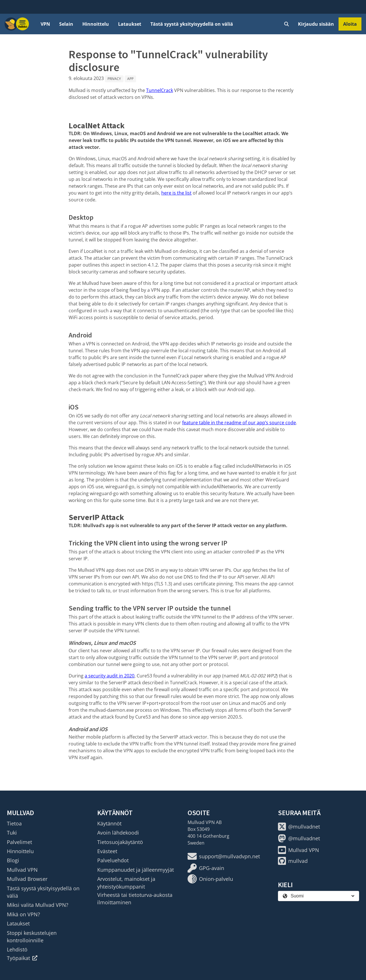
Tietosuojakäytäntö (120, 842)
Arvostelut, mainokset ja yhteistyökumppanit (126, 883)
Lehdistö (17, 949)
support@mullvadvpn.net (224, 856)
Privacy (114, 79)
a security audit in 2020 (110, 676)
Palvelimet (19, 842)
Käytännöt (109, 823)
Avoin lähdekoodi (118, 833)
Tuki (12, 833)
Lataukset (130, 24)
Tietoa (14, 823)
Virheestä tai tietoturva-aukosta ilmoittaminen (135, 899)
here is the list (176, 193)
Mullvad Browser (27, 879)
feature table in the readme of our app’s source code (239, 423)
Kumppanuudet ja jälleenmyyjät (136, 870)
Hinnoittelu (96, 24)
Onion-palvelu (210, 879)
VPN (45, 24)
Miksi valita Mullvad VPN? (38, 905)
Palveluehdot (113, 860)
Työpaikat (22, 958)
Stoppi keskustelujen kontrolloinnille (32, 937)
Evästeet (107, 851)
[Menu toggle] (23, 24)
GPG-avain (206, 868)
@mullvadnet (299, 827)
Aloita (350, 24)
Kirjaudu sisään (316, 24)
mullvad (293, 861)
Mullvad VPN (22, 870)
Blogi (13, 860)
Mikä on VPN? (23, 914)
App (130, 79)
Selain (66, 24)
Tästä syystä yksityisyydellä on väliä (192, 24)
